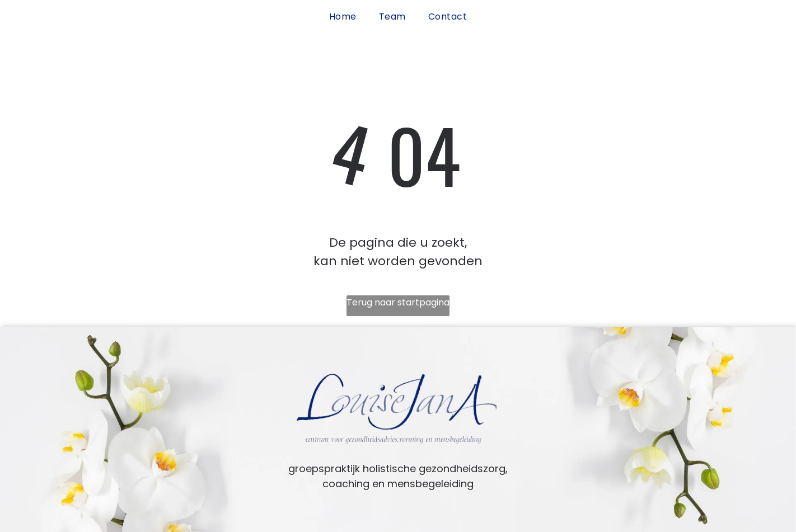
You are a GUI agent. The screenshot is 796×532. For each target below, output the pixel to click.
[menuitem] (343, 17)
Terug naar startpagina (398, 302)
